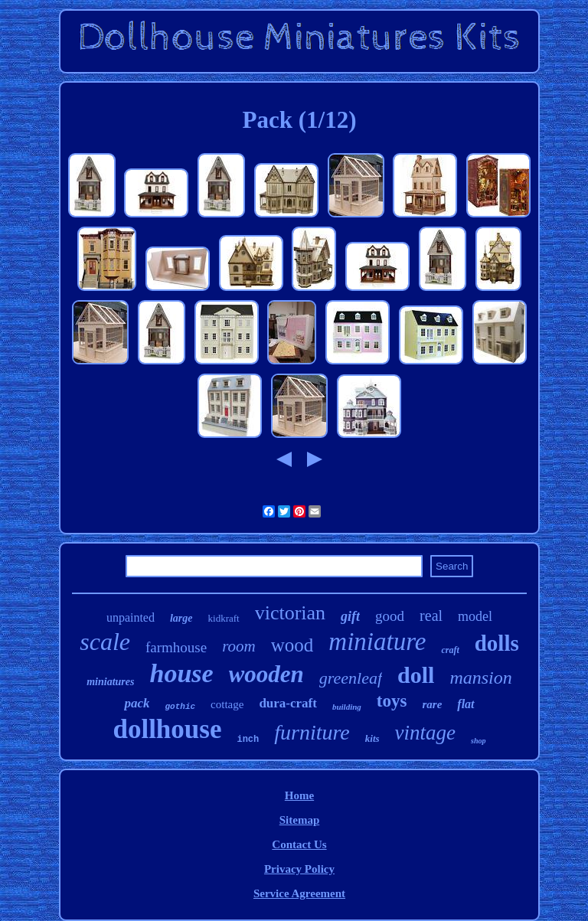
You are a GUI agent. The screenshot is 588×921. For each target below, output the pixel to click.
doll (416, 675)
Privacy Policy (299, 869)
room (239, 646)
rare (432, 704)
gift (350, 616)
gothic (180, 707)
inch (248, 740)
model (475, 616)
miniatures (110, 682)
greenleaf (351, 678)
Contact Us (299, 844)
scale (105, 642)
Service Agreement (299, 893)
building (347, 707)
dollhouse (167, 729)
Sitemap (300, 820)
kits (372, 738)
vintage (425, 733)
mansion (480, 678)
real (431, 616)
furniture (312, 732)
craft (450, 650)
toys (392, 701)
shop (478, 741)
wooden (266, 674)
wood (292, 645)
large (181, 618)
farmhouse (176, 647)
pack (137, 703)
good (390, 616)
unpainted (131, 617)
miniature (377, 642)
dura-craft (288, 703)
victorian (290, 613)
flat (465, 704)
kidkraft (224, 618)
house (181, 673)
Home (299, 795)
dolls (497, 643)
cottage (227, 704)
